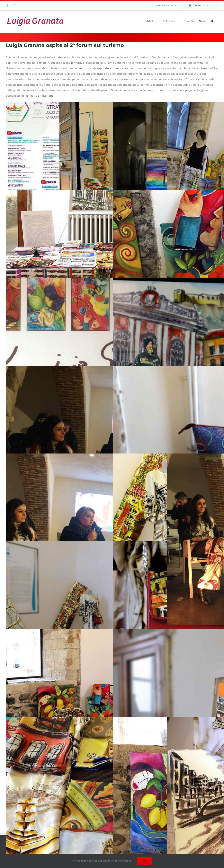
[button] (212, 21)
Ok (145, 861)
